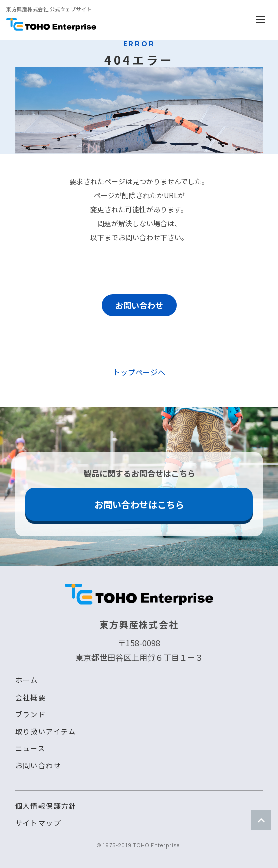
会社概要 (31, 697)
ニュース (30, 748)
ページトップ (261, 820)
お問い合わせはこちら (139, 504)
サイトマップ (38, 823)
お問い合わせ (139, 305)
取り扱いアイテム (46, 731)
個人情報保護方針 (46, 806)
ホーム (27, 680)
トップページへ (139, 372)
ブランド (31, 714)
